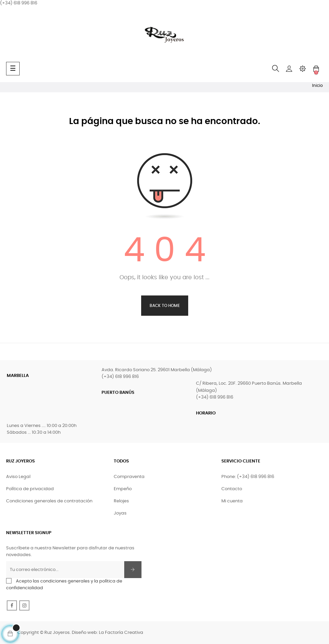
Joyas (120, 513)
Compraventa (129, 477)
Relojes (121, 501)
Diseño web (84, 633)
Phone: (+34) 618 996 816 (248, 477)
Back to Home (165, 306)
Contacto (232, 489)
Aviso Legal (18, 477)
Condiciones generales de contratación (49, 501)
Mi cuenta (232, 501)
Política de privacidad (30, 489)
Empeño (123, 489)
